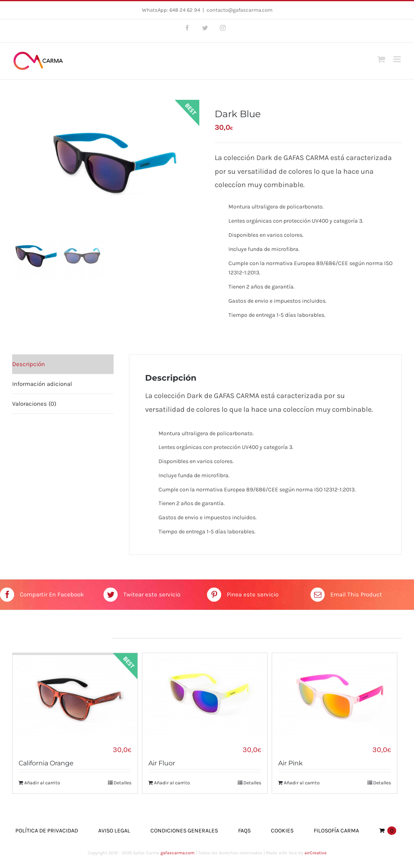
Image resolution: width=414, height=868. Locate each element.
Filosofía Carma (336, 831)
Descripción (29, 364)
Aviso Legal (114, 831)
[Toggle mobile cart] (381, 59)
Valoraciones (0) (34, 404)
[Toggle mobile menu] (398, 59)
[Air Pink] (335, 694)
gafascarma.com (177, 853)
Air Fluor (162, 763)
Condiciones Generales (184, 831)
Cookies (282, 831)
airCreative (316, 853)
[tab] (63, 364)
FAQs (244, 831)
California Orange (46, 763)
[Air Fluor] (205, 694)
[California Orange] (75, 694)
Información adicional (42, 384)
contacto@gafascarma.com (240, 10)
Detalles (123, 783)
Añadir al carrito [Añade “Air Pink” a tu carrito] (302, 783)
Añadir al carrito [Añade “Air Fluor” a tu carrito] (172, 783)
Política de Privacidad (47, 831)
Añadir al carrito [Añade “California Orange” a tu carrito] (42, 783)
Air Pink (290, 763)
